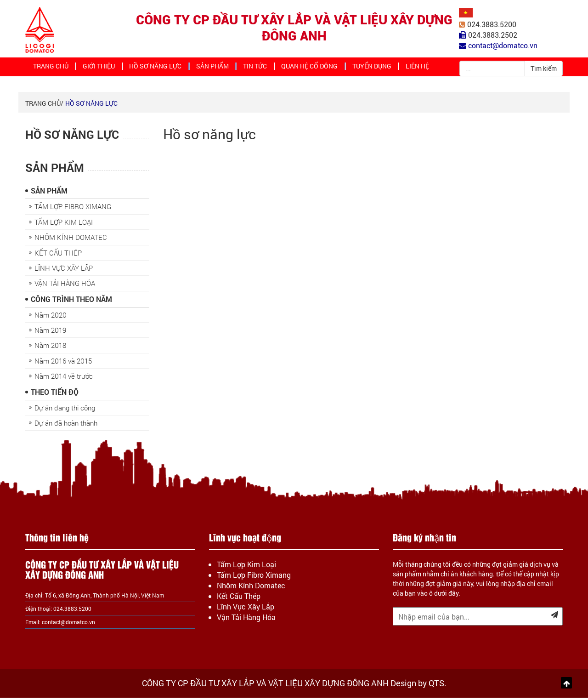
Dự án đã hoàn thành (66, 425)
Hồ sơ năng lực (156, 68)
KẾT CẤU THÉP (58, 255)
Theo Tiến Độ (55, 394)
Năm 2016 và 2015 (63, 363)
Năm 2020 (51, 317)
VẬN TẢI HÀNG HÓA (65, 285)
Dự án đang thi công (65, 410)
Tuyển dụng (369, 68)
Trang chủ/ (44, 105)
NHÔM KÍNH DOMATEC (71, 239)
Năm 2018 (50, 347)
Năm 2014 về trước (64, 378)
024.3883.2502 (493, 35)
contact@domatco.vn (68, 624)
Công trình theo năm (71, 301)
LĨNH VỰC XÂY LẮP (64, 270)
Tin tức (254, 68)
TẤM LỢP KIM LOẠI (64, 224)
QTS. (438, 685)
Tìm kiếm (544, 68)
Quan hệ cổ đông (308, 68)
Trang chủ (52, 68)
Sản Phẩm (211, 68)
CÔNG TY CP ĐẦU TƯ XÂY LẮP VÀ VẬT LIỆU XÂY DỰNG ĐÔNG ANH (294, 28)
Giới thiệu (101, 68)
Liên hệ (415, 68)
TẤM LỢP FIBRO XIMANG (73, 209)
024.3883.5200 (492, 25)
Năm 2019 (50, 332)
